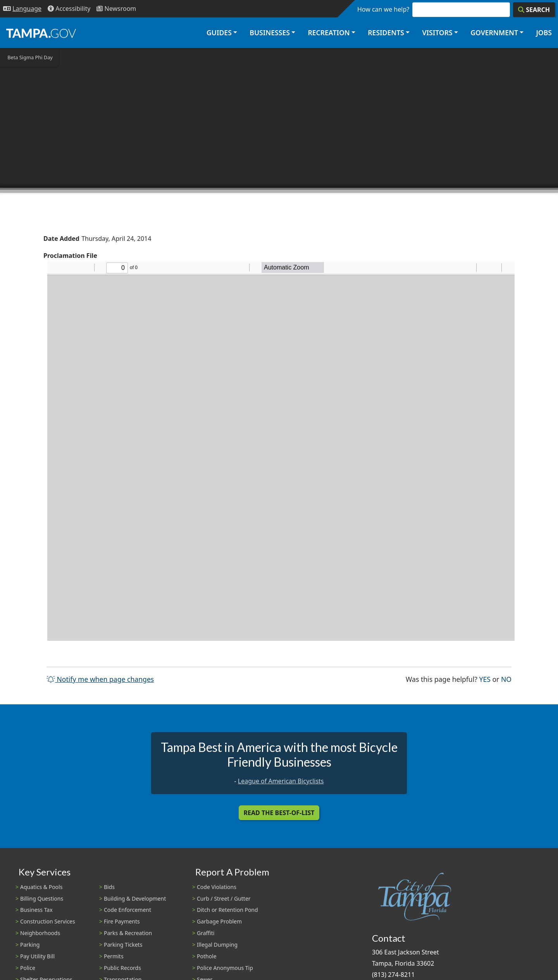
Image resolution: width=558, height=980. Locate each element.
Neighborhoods (40, 933)
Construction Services (48, 921)
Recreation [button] (329, 33)
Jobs (544, 33)
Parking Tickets (123, 945)
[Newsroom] (116, 9)
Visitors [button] (437, 33)
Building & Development (135, 898)
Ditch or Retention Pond (227, 910)
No (506, 679)
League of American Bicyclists (281, 781)
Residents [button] (386, 33)
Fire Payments (122, 921)
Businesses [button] (270, 33)
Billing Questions (42, 898)
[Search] (534, 10)
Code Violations (217, 887)
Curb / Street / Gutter (224, 898)
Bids (109, 887)
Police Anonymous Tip (225, 968)
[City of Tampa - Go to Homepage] (41, 33)
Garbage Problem (219, 921)
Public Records (122, 968)
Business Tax (36, 910)
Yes (485, 679)
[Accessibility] (69, 9)
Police (28, 968)
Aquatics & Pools (41, 887)
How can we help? (383, 9)
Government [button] (494, 33)
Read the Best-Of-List (279, 813)
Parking (30, 945)
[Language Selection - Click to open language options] (22, 9)
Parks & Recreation (128, 933)
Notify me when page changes (100, 679)
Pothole (207, 956)
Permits (114, 956)
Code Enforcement (127, 910)
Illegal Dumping (217, 945)
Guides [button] (219, 33)
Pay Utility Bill (37, 956)
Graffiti (206, 933)
